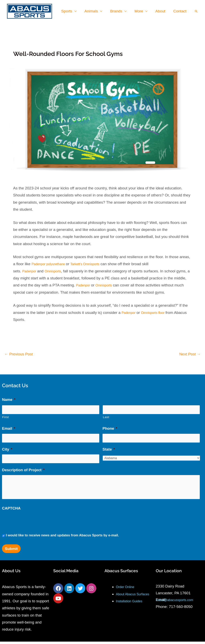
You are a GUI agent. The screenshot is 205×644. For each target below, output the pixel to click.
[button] (196, 11)
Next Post (190, 354)
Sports (69, 11)
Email (9, 426)
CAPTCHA (11, 511)
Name (9, 399)
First (6, 415)
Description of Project (23, 464)
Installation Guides (132, 611)
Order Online (127, 589)
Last (106, 415)
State (109, 445)
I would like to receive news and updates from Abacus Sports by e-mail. (62, 538)
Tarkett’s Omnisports (94, 264)
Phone (110, 426)
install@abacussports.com (178, 602)
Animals (93, 11)
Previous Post (19, 354)
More (140, 11)
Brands (118, 11)
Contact (180, 11)
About (161, 11)
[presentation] (32, 524)
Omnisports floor (157, 312)
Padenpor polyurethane (51, 264)
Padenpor (30, 271)
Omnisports (57, 271)
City (7, 445)
